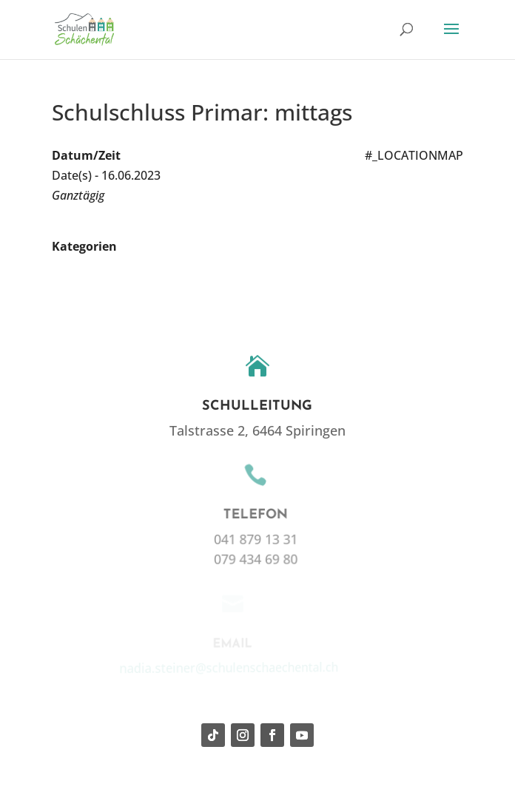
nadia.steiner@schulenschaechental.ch (226, 667)
